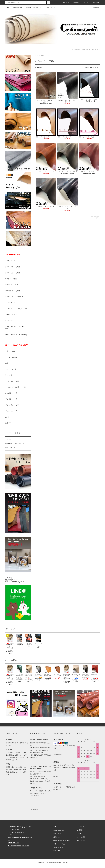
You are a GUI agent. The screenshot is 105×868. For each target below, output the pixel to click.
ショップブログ (58, 847)
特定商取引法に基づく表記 (62, 840)
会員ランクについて (11, 447)
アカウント (65, 3)
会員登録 (75, 3)
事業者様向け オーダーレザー (15, 443)
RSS (55, 851)
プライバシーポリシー (60, 844)
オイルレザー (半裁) (44, 55)
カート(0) (95, 3)
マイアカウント (82, 827)
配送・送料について (60, 834)
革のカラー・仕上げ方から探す (33, 8)
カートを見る (81, 837)
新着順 (97, 67)
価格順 (92, 67)
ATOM (59, 851)
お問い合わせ (95, 8)
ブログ (86, 8)
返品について (58, 837)
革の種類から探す (16, 8)
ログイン (84, 3)
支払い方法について (60, 830)
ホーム (8, 8)
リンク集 (8, 439)
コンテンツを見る (49, 8)
